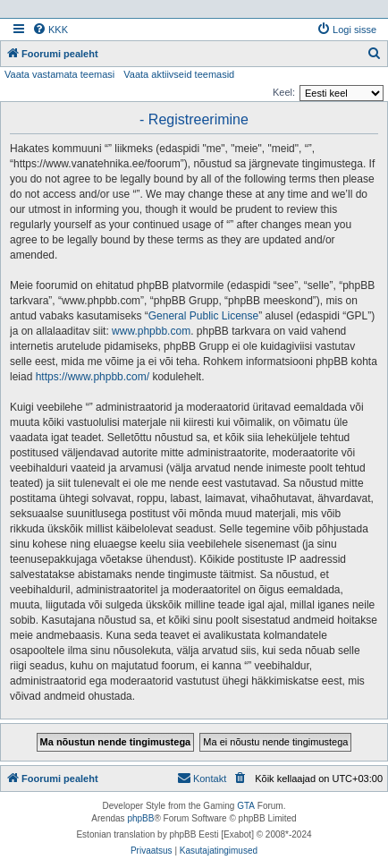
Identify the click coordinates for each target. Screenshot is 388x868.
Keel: (284, 92)
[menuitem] (50, 30)
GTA (246, 806)
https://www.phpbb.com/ (93, 377)
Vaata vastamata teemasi (59, 74)
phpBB (140, 818)
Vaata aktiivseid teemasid (179, 74)
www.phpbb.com (151, 331)
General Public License (203, 316)
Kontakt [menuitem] (202, 778)
